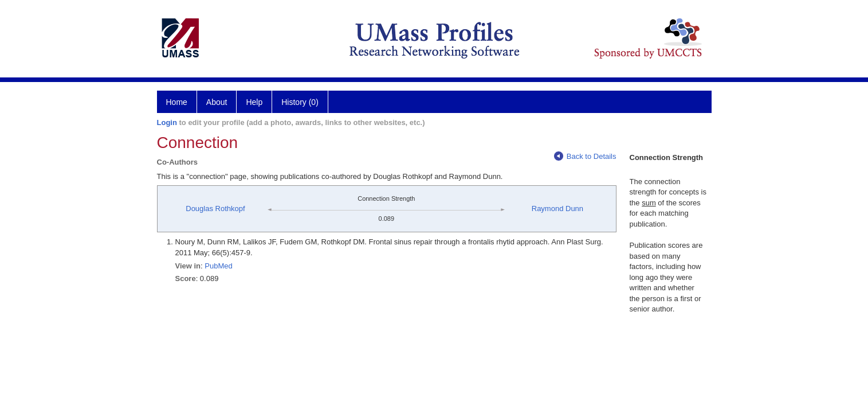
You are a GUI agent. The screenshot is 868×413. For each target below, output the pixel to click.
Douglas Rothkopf (215, 209)
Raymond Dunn (557, 209)
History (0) (300, 102)
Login (167, 122)
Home (177, 102)
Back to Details (585, 156)
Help (254, 102)
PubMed (218, 266)
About (217, 102)
